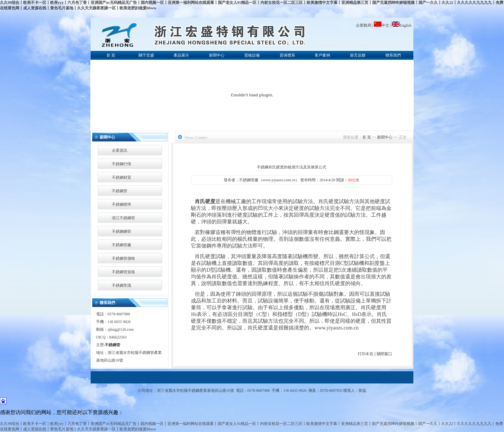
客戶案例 (322, 55)
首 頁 (111, 55)
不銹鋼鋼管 (122, 231)
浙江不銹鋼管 (123, 218)
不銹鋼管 (120, 191)
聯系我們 (393, 55)
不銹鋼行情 (122, 164)
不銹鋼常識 (122, 285)
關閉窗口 (384, 354)
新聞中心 (217, 55)
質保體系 (287, 55)
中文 (382, 25)
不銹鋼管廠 (122, 245)
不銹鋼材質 (122, 177)
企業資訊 (120, 150)
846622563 (118, 337)
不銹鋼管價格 (123, 258)
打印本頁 (365, 354)
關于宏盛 (146, 55)
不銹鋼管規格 (123, 272)
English (402, 25)
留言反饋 (358, 55)
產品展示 (181, 55)
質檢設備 (252, 55)
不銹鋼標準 (122, 204)
